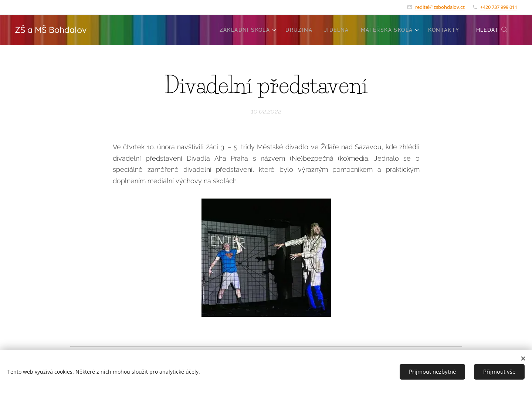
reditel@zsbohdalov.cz (440, 7)
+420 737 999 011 (499, 7)
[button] (492, 30)
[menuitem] (249, 30)
